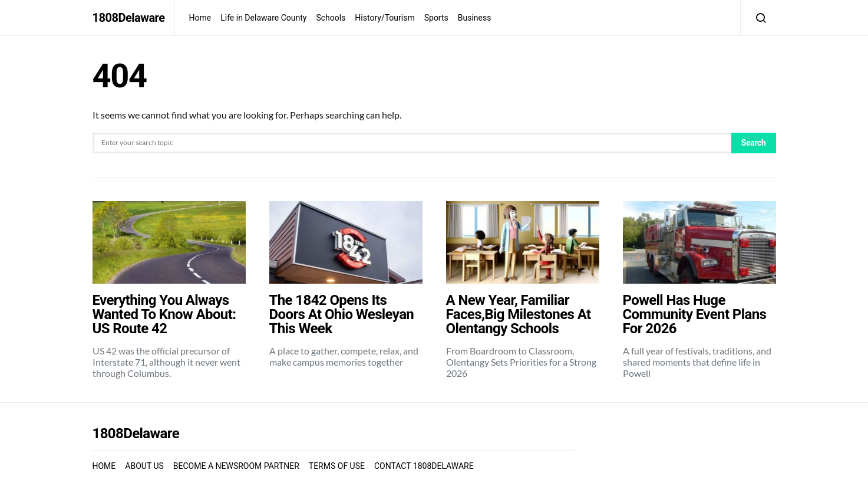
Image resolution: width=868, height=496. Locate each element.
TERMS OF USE (337, 466)
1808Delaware (129, 18)
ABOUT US (144, 466)
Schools (331, 18)
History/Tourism (385, 18)
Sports (436, 18)
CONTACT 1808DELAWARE (424, 466)
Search (754, 143)
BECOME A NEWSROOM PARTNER (236, 466)
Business (475, 18)
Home (200, 18)
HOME (104, 466)
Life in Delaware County (263, 18)
